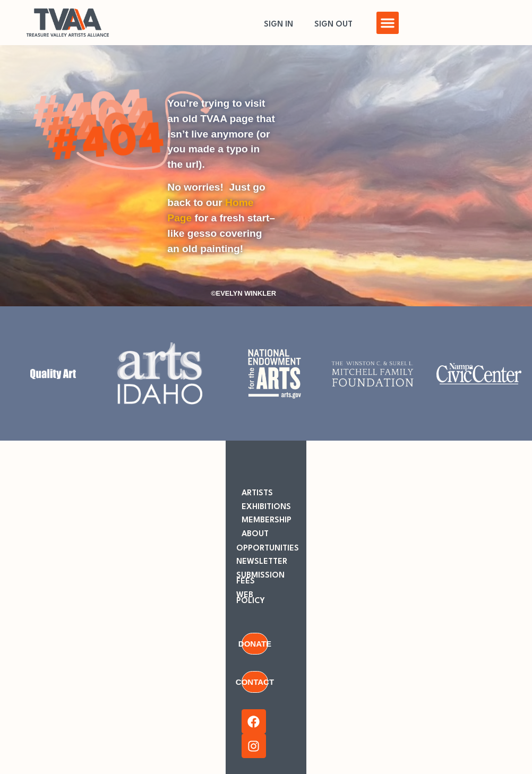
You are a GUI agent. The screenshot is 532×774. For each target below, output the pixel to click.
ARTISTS (257, 493)
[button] (388, 23)
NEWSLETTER (262, 562)
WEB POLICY (251, 598)
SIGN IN (278, 25)
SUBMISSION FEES (260, 579)
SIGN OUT (333, 25)
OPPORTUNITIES (268, 549)
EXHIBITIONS (266, 507)
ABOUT (255, 534)
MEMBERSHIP (267, 521)
